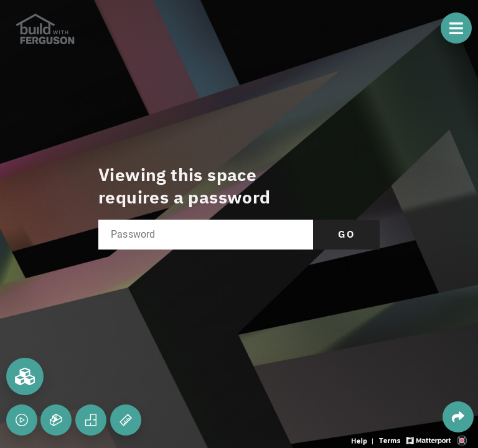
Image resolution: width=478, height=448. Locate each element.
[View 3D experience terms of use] (391, 440)
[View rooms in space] (25, 376)
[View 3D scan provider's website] (462, 440)
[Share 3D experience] (458, 417)
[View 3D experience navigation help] (364, 440)
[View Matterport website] (429, 440)
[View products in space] (456, 28)
